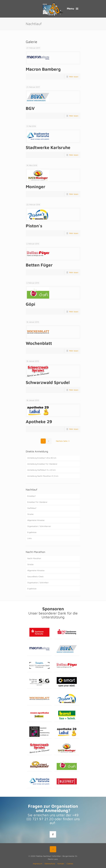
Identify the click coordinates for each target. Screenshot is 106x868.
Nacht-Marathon (34, 558)
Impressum (38, 864)
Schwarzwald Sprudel (48, 382)
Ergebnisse (32, 532)
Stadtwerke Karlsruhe (48, 147)
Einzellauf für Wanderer (37, 502)
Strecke (30, 514)
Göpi (30, 304)
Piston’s (34, 226)
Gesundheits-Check (35, 576)
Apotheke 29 (39, 421)
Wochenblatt (39, 343)
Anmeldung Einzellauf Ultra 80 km (42, 458)
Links (29, 538)
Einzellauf (31, 496)
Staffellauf (32, 508)
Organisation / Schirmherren (39, 526)
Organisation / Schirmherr (38, 583)
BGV (30, 108)
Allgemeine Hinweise (36, 520)
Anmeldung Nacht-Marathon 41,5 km (43, 476)
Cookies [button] (70, 864)
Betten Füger (39, 265)
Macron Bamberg (43, 69)
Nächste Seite (63, 441)
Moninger (36, 187)
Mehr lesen (74, 77)
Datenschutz (50, 864)
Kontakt (61, 864)
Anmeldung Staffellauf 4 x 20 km (41, 470)
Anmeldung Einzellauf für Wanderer (42, 464)
